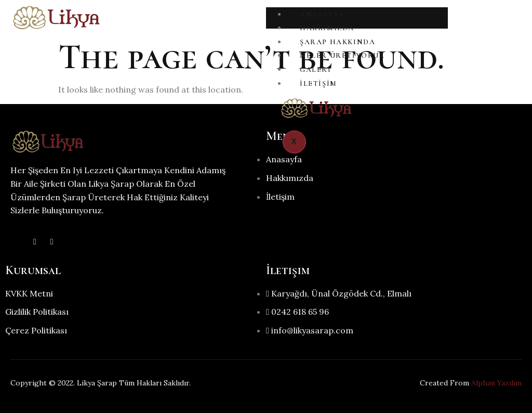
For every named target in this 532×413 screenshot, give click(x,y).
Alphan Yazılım (496, 383)
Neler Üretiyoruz (342, 55)
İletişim (318, 83)
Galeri (316, 69)
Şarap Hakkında (337, 42)
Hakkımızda (327, 28)
